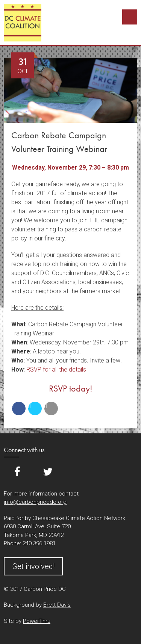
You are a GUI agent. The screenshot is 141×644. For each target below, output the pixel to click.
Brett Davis (57, 605)
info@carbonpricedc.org (35, 502)
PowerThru (37, 621)
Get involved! (33, 566)
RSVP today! (71, 388)
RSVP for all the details (56, 369)
